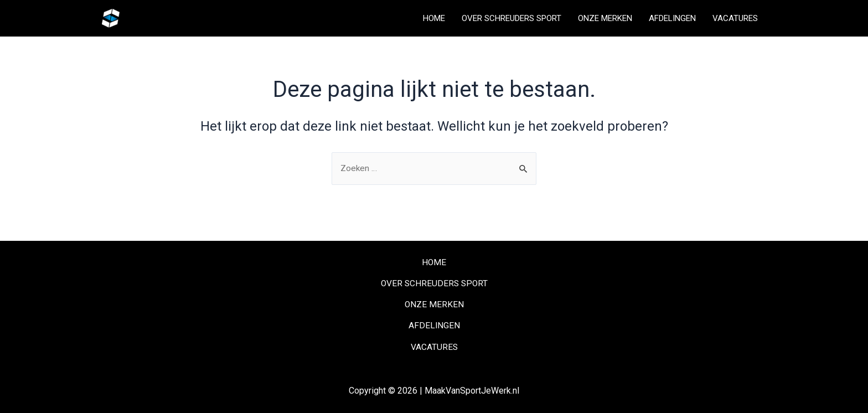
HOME (434, 18)
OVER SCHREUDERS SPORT (512, 18)
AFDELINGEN (672, 18)
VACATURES (735, 18)
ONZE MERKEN (605, 18)
